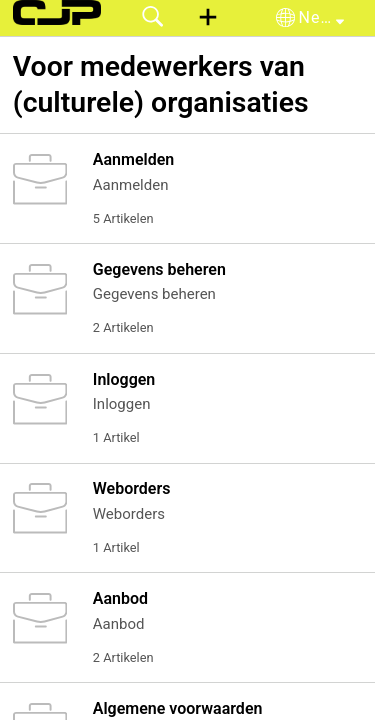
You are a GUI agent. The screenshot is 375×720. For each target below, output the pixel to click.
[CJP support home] (57, 12)
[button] (208, 18)
